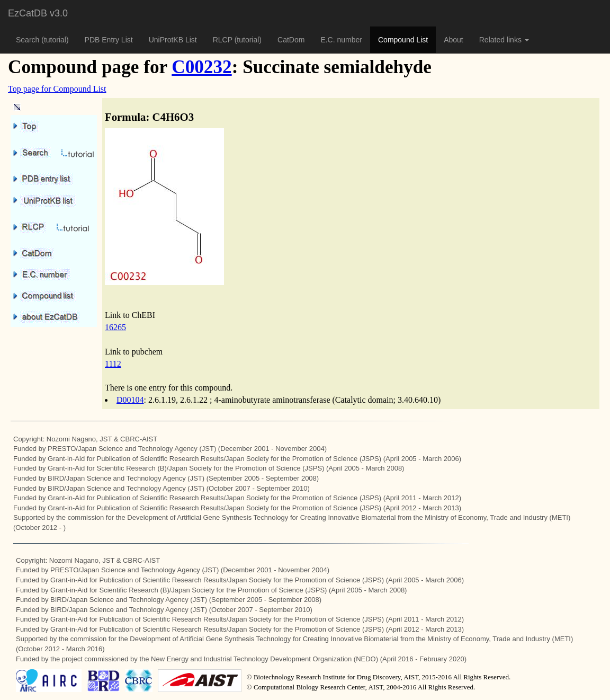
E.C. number (341, 40)
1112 (113, 364)
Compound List (403, 40)
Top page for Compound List (57, 89)
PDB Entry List (109, 40)
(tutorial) (55, 40)
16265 (115, 327)
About (454, 40)
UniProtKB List (173, 40)
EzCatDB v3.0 (38, 13)
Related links (504, 40)
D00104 (130, 400)
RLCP (224, 40)
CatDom (291, 40)
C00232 (201, 67)
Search (29, 40)
